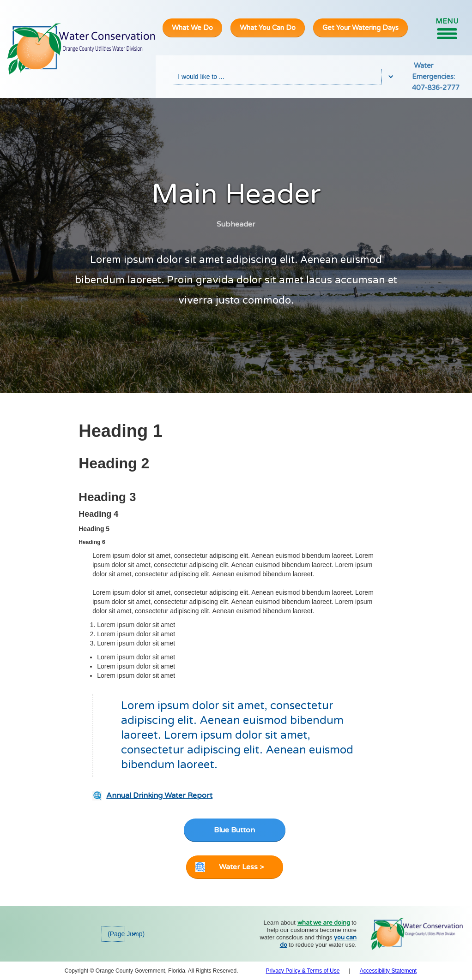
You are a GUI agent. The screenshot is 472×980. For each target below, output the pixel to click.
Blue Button (234, 830)
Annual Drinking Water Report (159, 795)
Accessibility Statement (388, 971)
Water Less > (241, 867)
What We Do (192, 28)
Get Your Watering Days (360, 28)
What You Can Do (268, 28)
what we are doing (324, 923)
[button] (447, 28)
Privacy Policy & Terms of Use (303, 971)
